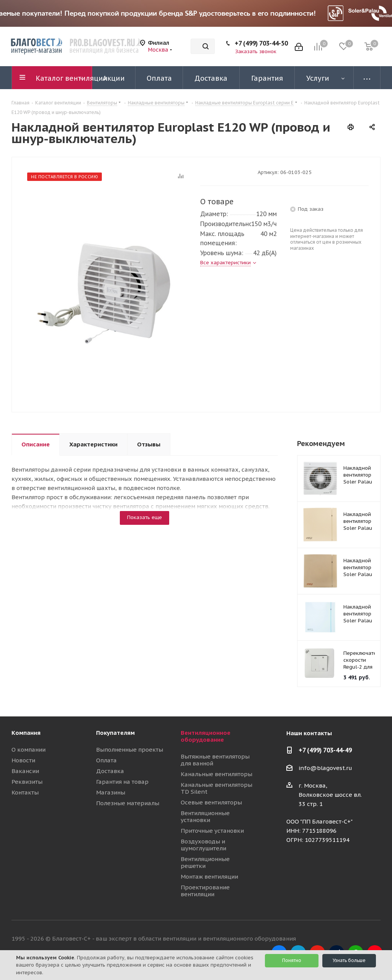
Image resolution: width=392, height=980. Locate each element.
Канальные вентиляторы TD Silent (216, 788)
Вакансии (25, 771)
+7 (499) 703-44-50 (261, 43)
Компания (26, 733)
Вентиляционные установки (205, 816)
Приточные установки (212, 831)
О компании (29, 750)
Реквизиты (27, 782)
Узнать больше (349, 960)
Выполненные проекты (130, 750)
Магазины (111, 792)
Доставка (110, 771)
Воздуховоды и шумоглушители (203, 845)
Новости (23, 760)
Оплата (106, 760)
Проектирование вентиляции (205, 891)
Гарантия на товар (122, 782)
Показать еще (145, 517)
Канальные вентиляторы (216, 774)
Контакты (25, 792)
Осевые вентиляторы (211, 802)
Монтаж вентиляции (209, 877)
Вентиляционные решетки (205, 862)
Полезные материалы (128, 803)
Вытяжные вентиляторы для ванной (215, 760)
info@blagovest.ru (325, 768)
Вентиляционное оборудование (206, 736)
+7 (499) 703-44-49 (325, 750)
